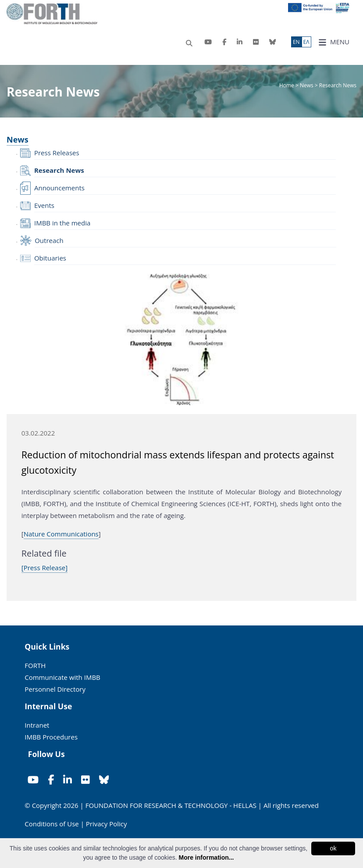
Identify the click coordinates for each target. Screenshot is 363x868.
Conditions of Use (52, 824)
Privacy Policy (107, 824)
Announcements (59, 188)
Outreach (49, 240)
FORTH (35, 665)
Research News (59, 170)
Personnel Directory (55, 689)
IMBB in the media (62, 223)
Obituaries (50, 258)
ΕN (296, 42)
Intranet (37, 725)
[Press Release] (44, 568)
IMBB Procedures (51, 737)
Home (287, 85)
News (307, 85)
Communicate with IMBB (62, 677)
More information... (206, 857)
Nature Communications (61, 534)
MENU (334, 42)
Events (44, 205)
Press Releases (57, 153)
